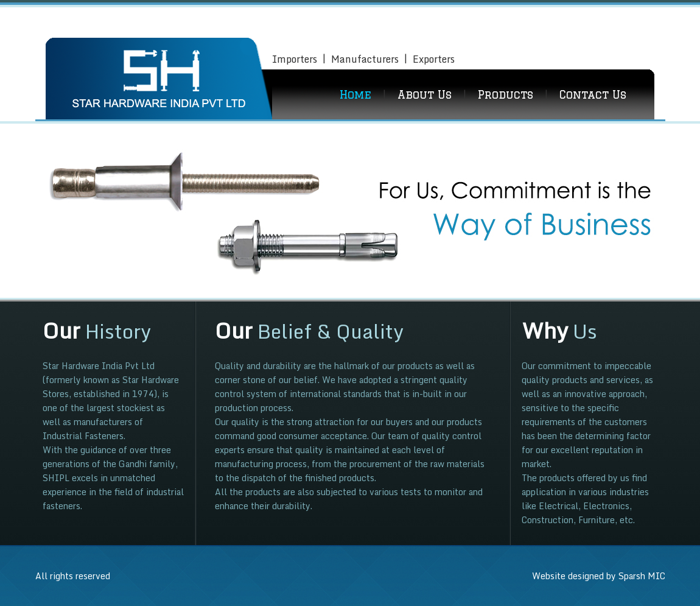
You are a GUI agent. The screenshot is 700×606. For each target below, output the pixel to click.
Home (355, 94)
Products (506, 94)
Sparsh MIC (642, 576)
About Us (425, 94)
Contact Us (593, 94)
